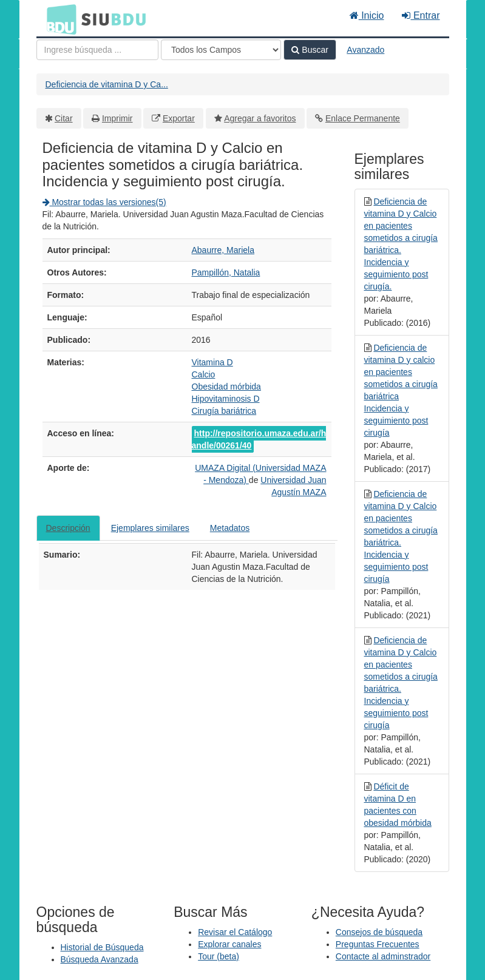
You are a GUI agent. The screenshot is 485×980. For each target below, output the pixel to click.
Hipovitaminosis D (226, 399)
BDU (58, 19)
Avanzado (365, 50)
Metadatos (230, 528)
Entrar (421, 15)
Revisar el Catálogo (235, 932)
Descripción (68, 528)
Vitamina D (212, 362)
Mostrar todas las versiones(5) (104, 202)
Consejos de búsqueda (379, 932)
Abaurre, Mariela (223, 250)
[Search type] (221, 50)
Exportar (179, 118)
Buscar (310, 50)
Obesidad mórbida (226, 387)
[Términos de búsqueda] (97, 50)
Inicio (367, 15)
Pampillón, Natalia (226, 272)
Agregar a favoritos (260, 118)
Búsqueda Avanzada (100, 959)
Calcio (204, 374)
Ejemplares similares (150, 528)
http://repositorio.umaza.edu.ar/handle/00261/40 (259, 439)
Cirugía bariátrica (224, 411)
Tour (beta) (219, 956)
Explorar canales (229, 944)
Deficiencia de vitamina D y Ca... (107, 84)
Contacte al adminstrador (383, 956)
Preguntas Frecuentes (378, 944)
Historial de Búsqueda (102, 947)
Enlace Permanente (363, 118)
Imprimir (117, 118)
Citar (64, 118)
